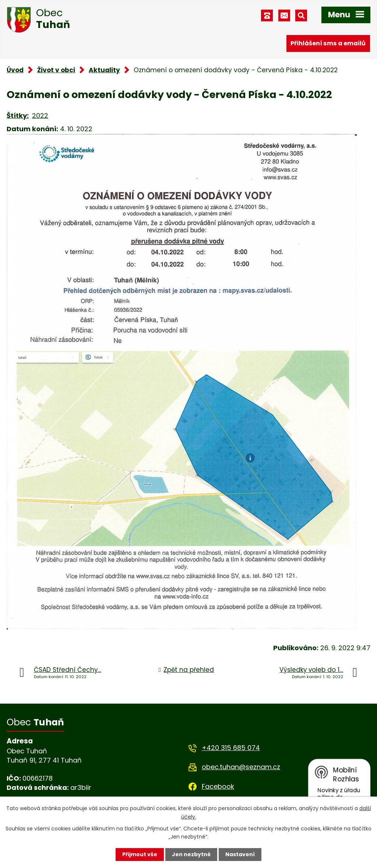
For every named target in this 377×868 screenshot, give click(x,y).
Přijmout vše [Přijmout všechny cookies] (140, 854)
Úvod (15, 70)
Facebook (218, 786)
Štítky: (18, 116)
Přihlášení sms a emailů (328, 43)
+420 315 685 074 (231, 748)
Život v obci (56, 70)
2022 (40, 116)
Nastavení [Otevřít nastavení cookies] (240, 854)
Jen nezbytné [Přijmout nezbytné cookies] (191, 854)
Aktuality (104, 70)
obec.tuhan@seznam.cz (241, 767)
